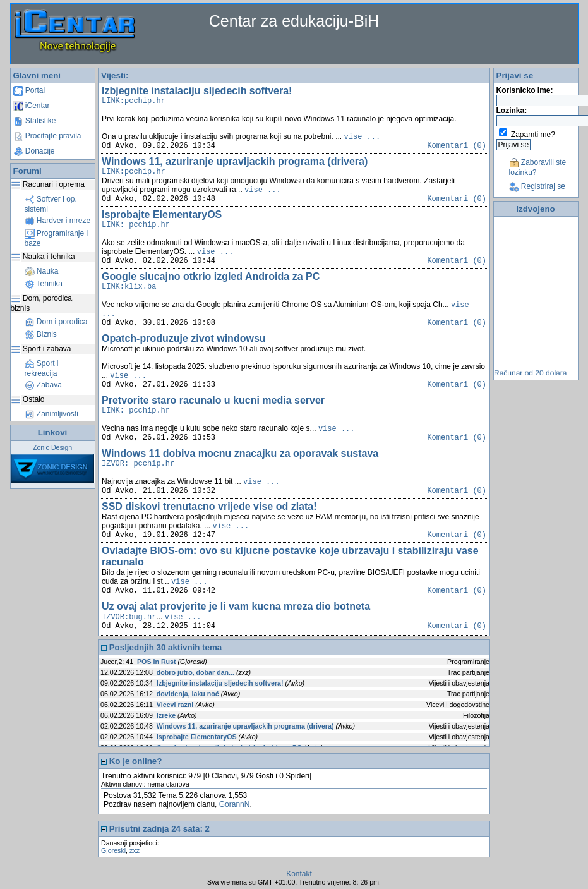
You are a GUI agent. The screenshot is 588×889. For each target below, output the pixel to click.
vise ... (363, 137)
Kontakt (299, 874)
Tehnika (44, 284)
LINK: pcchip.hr (136, 225)
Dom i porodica (56, 322)
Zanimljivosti (51, 414)
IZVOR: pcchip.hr (138, 464)
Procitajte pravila (47, 136)
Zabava (43, 385)
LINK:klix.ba (129, 287)
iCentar (32, 106)
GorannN (235, 804)
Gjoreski (113, 850)
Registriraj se (537, 186)
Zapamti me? (533, 135)
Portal (29, 90)
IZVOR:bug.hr (129, 617)
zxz (135, 850)
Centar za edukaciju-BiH (294, 21)
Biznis (41, 334)
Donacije (34, 151)
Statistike (35, 121)
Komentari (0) (457, 146)
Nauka (42, 271)
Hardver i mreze (58, 221)
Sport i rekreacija (42, 368)
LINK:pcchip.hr (134, 101)
